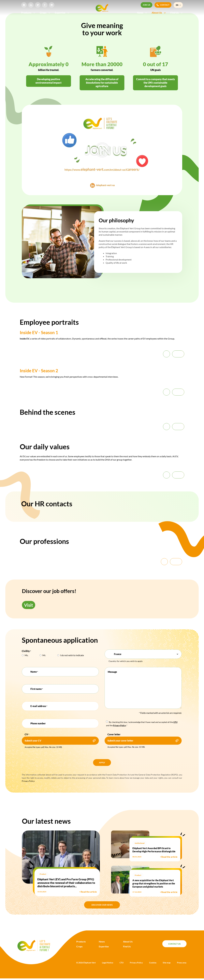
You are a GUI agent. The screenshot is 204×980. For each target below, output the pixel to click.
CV (27, 735)
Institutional (140, 843)
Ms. (26, 655)
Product (43, 874)
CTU (122, 963)
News (142, 13)
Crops (45, 13)
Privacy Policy (28, 781)
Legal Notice (108, 963)
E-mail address (39, 706)
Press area (182, 963)
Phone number (38, 723)
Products (28, 13)
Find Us (177, 13)
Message (112, 672)
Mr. (44, 655)
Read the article (88, 892)
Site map (167, 963)
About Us (159, 13)
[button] (102, 150)
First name (37, 689)
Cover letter (114, 734)
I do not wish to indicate (72, 655)
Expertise (62, 13)
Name (34, 672)
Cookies (153, 963)
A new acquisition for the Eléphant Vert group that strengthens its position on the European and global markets (154, 883)
